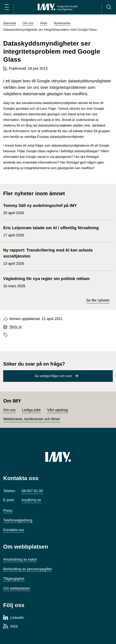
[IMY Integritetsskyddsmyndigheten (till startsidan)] (58, 7)
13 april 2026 (56, 256)
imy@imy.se (31, 500)
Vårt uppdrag (57, 410)
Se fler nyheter (98, 300)
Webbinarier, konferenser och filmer (32, 419)
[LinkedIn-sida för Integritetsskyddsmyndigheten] (14, 618)
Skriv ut (15, 327)
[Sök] (109, 7)
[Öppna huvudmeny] (7, 7)
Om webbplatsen (17, 588)
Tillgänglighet (14, 579)
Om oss (9, 410)
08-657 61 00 (32, 491)
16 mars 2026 (48, 282)
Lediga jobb (31, 410)
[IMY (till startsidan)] (58, 457)
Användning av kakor (20, 559)
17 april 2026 (51, 231)
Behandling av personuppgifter (28, 569)
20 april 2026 (40, 209)
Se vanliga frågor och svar (53, 376)
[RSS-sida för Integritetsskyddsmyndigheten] (11, 627)
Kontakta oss (14, 530)
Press (8, 511)
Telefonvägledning (18, 520)
